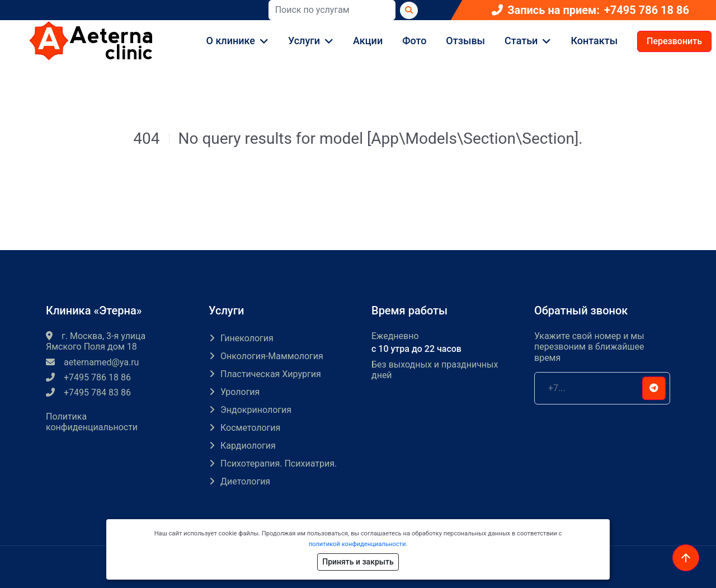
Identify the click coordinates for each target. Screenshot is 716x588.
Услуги (304, 41)
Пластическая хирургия (271, 374)
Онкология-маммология (272, 356)
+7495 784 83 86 (88, 392)
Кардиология (248, 446)
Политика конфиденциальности (92, 422)
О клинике (231, 41)
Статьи (521, 41)
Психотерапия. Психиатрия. (279, 464)
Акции (368, 41)
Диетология (245, 481)
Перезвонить (674, 41)
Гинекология (247, 338)
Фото (414, 41)
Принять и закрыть (358, 562)
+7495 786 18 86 (647, 10)
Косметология (250, 428)
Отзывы (465, 41)
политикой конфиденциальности (357, 544)
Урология (240, 392)
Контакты (594, 41)
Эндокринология (256, 410)
